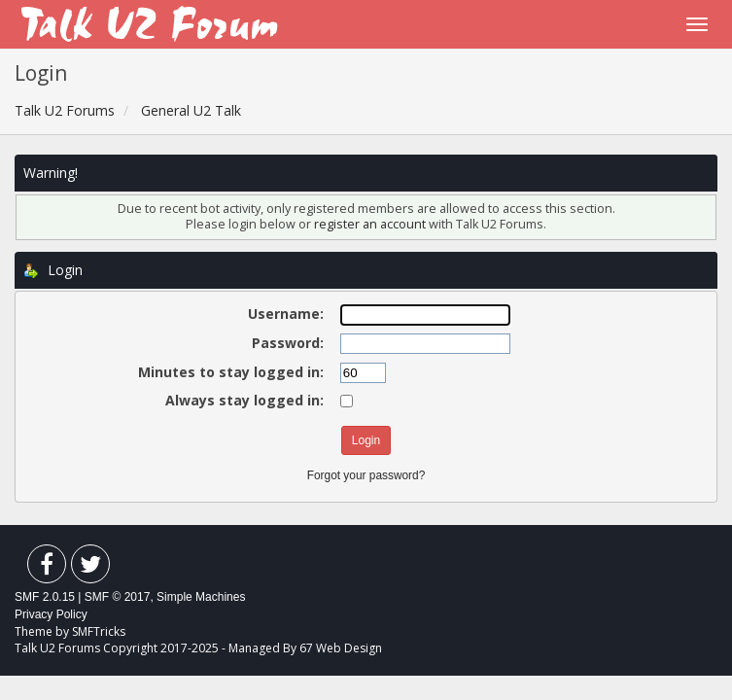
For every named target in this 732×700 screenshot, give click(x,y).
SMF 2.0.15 (45, 597)
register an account (371, 224)
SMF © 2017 (118, 597)
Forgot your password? (366, 475)
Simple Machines (201, 597)
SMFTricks (99, 631)
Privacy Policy (51, 614)
